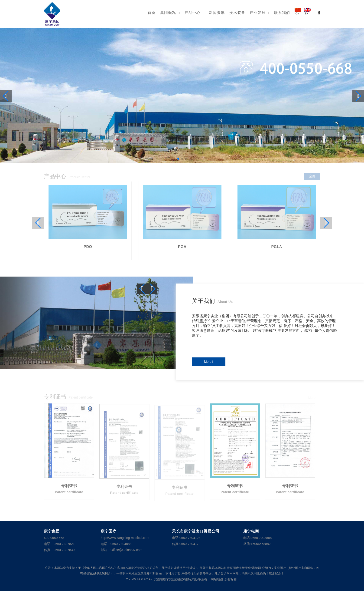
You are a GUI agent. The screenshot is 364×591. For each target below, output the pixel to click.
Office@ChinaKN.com (126, 550)
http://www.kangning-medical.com (125, 538)
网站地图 (217, 579)
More (209, 362)
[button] (178, 159)
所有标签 (231, 579)
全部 (312, 177)
